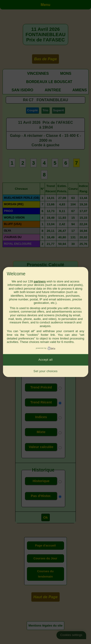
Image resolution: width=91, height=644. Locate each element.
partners (40, 281)
